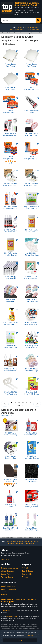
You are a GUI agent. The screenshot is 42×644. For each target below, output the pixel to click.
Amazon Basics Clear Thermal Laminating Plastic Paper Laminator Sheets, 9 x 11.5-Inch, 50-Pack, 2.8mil (10, 88)
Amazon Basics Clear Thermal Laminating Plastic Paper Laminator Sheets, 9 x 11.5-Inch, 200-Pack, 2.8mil (11, 65)
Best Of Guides (27, 571)
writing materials (33, 29)
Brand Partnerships (8, 586)
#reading (11, 543)
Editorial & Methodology (10, 568)
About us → (5, 559)
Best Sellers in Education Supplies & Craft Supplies (27, 4)
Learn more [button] (30, 635)
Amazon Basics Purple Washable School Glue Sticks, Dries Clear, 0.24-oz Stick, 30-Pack (11, 277)
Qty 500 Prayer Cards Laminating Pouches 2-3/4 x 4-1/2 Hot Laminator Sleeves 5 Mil (11, 434)
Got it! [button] (20, 640)
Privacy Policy (6, 574)
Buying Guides (27, 574)
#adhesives (30, 543)
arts (12, 29)
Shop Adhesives (7, 416)
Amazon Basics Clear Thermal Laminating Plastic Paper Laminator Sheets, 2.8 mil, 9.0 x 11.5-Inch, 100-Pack (32, 65)
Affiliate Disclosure (8, 571)
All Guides (26, 568)
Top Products (6, 610)
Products (25, 577)
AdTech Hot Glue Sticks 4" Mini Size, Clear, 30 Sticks (10, 347)
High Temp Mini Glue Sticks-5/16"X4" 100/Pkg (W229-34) (31, 208)
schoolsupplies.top (12, 616)
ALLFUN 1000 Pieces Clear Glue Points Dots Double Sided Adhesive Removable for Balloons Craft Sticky (32, 254)
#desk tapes (20, 543)
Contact (4, 595)
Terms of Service (7, 577)
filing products (20, 29)
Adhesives (9, 44)
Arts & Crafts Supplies (27, 41)
